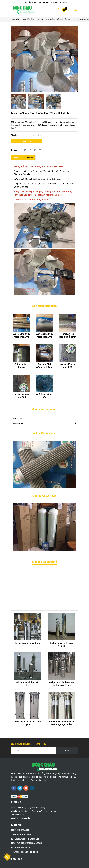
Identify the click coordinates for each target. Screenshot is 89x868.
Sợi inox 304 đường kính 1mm (44, 366)
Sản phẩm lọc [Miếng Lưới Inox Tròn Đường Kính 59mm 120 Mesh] (28, 19)
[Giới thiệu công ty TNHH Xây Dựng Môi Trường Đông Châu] (21, 830)
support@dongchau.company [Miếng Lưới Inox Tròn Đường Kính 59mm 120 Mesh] (55, 2)
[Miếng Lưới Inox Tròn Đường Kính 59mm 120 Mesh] (23, 10)
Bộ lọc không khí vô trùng (28, 643)
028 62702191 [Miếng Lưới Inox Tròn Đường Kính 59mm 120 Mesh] (35, 2)
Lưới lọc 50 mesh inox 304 (21, 396)
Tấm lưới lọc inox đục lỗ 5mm (68, 335)
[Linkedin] (30, 150)
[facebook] (14, 788)
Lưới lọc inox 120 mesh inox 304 (44, 335)
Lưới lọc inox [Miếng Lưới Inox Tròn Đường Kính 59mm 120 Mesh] (42, 19)
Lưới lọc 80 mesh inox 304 (68, 366)
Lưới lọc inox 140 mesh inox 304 (21, 335)
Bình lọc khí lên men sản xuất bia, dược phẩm (61, 723)
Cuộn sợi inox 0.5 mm (21, 366)
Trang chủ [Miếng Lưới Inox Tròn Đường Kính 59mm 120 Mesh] (15, 19)
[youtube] (26, 788)
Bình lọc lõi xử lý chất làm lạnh (28, 723)
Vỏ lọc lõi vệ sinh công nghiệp (61, 644)
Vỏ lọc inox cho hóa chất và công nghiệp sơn (61, 684)
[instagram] (32, 788)
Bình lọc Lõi (17, 418)
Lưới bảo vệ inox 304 (44, 396)
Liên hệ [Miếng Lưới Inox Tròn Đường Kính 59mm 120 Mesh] (27, 141)
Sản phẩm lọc (44, 423)
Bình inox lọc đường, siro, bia (28, 684)
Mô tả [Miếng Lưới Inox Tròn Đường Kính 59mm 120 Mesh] (17, 158)
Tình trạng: (16, 135)
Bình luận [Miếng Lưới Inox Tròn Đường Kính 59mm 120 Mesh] (29, 158)
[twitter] (20, 788)
